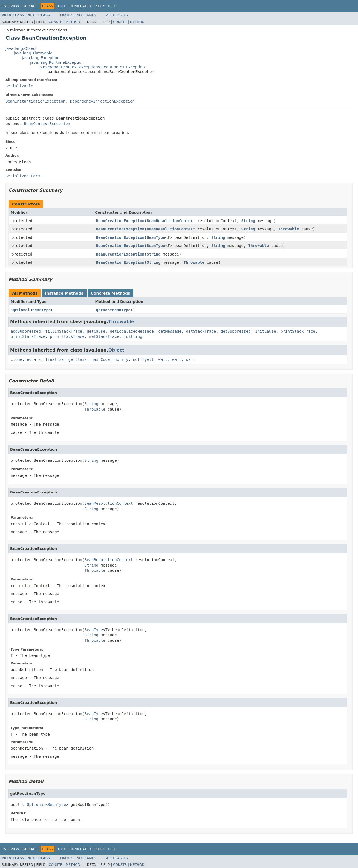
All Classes (117, 15)
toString (133, 336)
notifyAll (143, 359)
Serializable (19, 86)
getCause (96, 331)
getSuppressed (236, 331)
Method (73, 22)
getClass (78, 359)
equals (34, 359)
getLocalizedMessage (132, 331)
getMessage (170, 331)
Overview (10, 6)
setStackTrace (104, 336)
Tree (62, 6)
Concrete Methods (111, 293)
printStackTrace (298, 331)
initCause (266, 331)
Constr (56, 22)
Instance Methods (64, 293)
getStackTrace (201, 331)
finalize (54, 359)
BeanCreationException (120, 221)
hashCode (101, 359)
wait (163, 359)
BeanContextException (47, 124)
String (248, 221)
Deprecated (80, 6)
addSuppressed (26, 331)
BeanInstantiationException (35, 101)
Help (112, 6)
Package (30, 6)
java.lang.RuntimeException (57, 62)
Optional (21, 310)
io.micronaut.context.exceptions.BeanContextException (92, 67)
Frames (67, 15)
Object (116, 350)
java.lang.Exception (41, 58)
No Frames (86, 15)
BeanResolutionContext (171, 221)
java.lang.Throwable (33, 53)
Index (100, 6)
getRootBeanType (113, 310)
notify (121, 359)
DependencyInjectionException (102, 101)
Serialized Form (23, 176)
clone (16, 359)
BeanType (156, 237)
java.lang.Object (21, 48)
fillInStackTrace (64, 331)
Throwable (288, 229)
